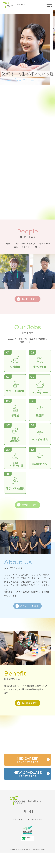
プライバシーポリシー (33, 819)
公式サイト (18, 819)
